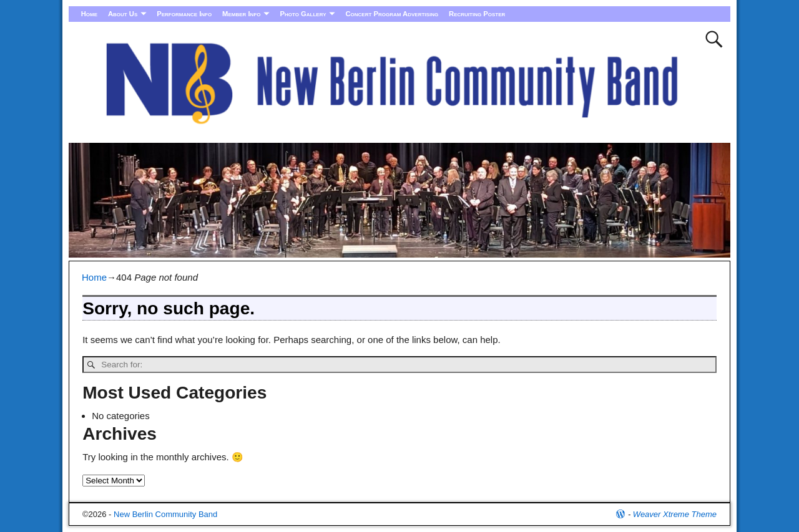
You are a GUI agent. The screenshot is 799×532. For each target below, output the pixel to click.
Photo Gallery (303, 14)
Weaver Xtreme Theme (675, 514)
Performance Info (184, 14)
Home (89, 14)
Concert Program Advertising (392, 14)
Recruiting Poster (477, 14)
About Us (123, 14)
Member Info (241, 14)
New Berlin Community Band (165, 514)
